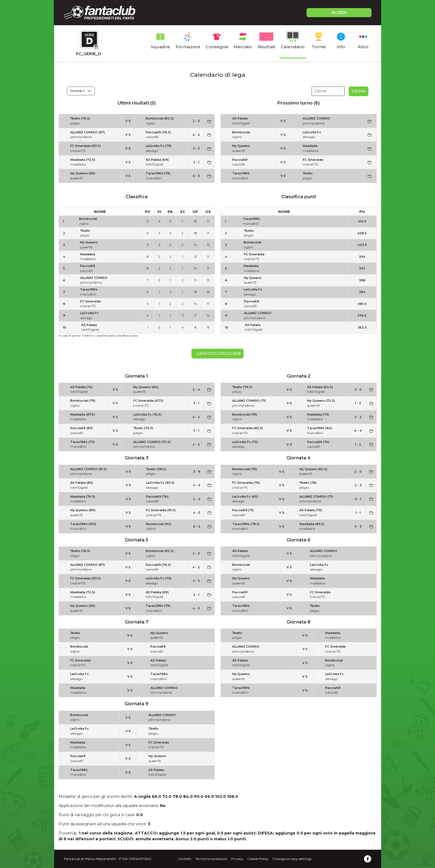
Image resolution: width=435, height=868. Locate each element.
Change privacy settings (292, 859)
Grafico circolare (218, 353)
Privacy (237, 859)
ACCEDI (339, 12)
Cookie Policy (258, 859)
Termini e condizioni (211, 859)
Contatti (185, 859)
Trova (358, 91)
